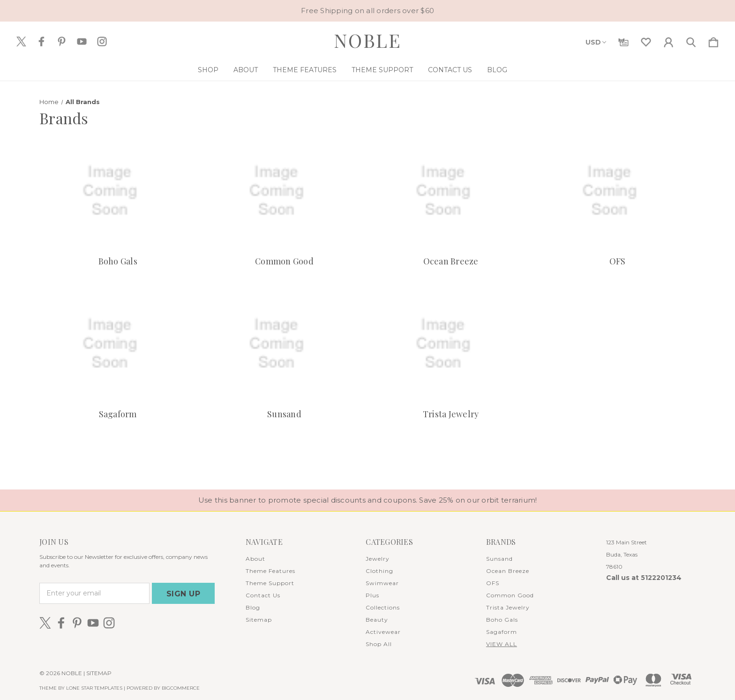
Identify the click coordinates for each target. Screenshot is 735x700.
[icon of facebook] (41, 41)
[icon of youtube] (82, 41)
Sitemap (259, 620)
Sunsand (284, 414)
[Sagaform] (118, 344)
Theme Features (305, 70)
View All (502, 644)
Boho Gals (118, 261)
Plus (372, 595)
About (246, 70)
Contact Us (450, 70)
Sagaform (118, 414)
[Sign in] (668, 40)
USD (596, 42)
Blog (497, 70)
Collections (383, 607)
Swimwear (382, 583)
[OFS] (617, 191)
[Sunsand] (284, 344)
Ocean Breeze (451, 261)
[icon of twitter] (21, 41)
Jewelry (378, 559)
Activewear (383, 632)
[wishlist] (646, 40)
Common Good (284, 261)
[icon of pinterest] (62, 41)
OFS (618, 261)
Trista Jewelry (451, 414)
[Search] (691, 40)
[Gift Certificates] (623, 40)
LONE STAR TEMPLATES (94, 688)
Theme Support (382, 70)
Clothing (379, 571)
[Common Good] (284, 191)
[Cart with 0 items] (713, 40)
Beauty (377, 620)
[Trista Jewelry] (451, 344)
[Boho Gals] (118, 191)
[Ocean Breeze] (451, 191)
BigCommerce (181, 688)
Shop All (379, 644)
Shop (208, 70)
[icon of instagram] (102, 41)
